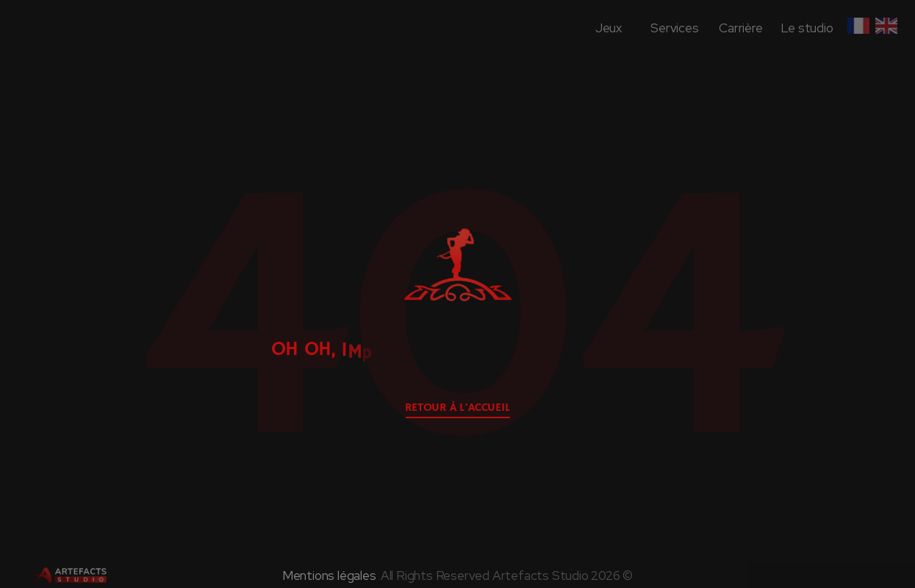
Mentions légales (329, 576)
